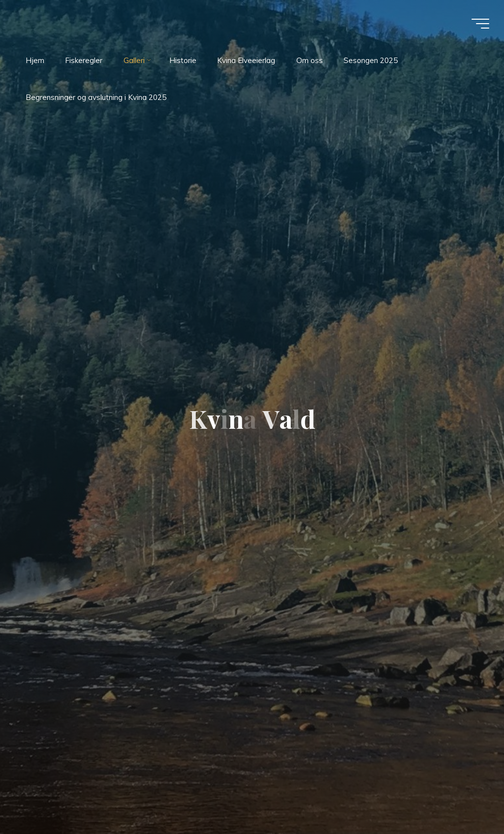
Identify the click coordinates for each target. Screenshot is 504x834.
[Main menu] (480, 24)
